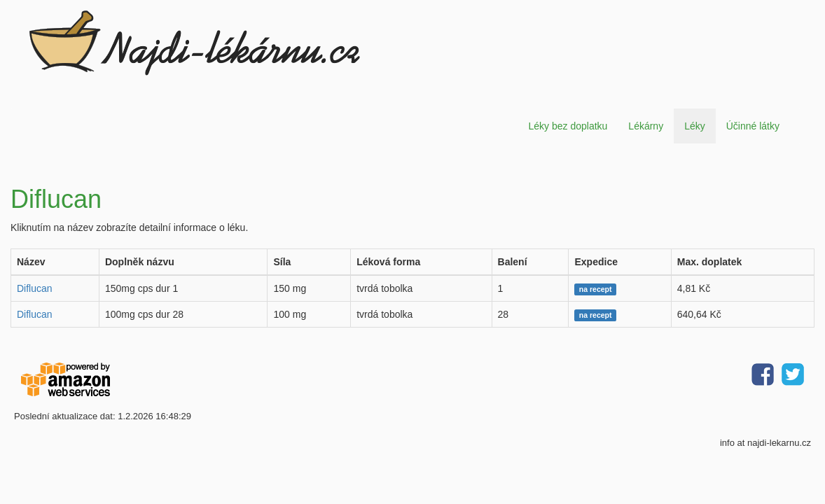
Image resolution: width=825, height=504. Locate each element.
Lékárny (646, 126)
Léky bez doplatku (568, 126)
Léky (695, 126)
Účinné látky (753, 126)
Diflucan (35, 288)
